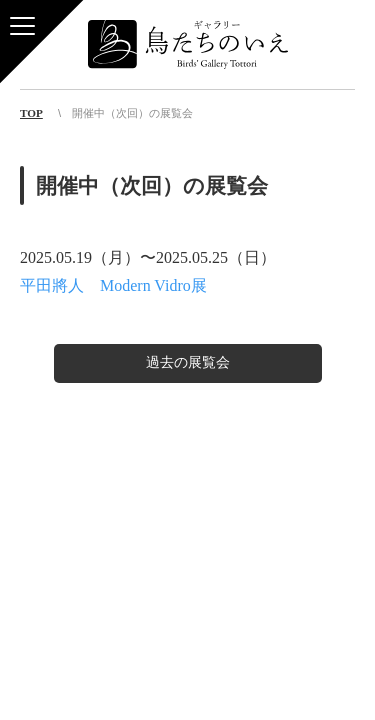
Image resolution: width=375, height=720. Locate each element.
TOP (31, 113)
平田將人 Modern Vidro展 (113, 285)
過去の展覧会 (188, 362)
